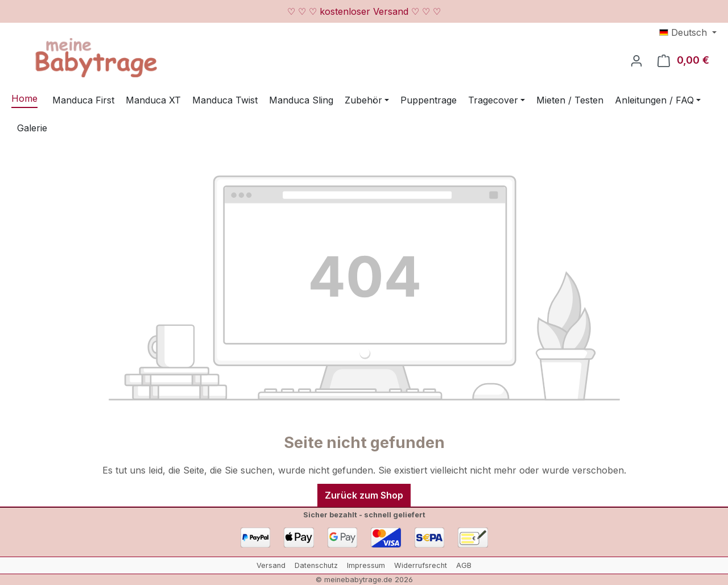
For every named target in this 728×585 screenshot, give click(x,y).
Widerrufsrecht (421, 565)
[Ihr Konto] (636, 60)
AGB (464, 565)
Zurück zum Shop (364, 495)
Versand (271, 565)
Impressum (366, 565)
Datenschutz (316, 565)
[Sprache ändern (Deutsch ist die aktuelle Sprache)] (688, 32)
